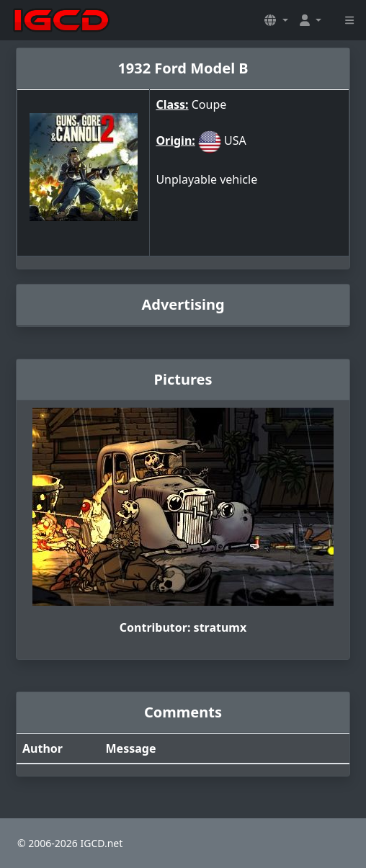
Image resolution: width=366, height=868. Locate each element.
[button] (276, 20)
